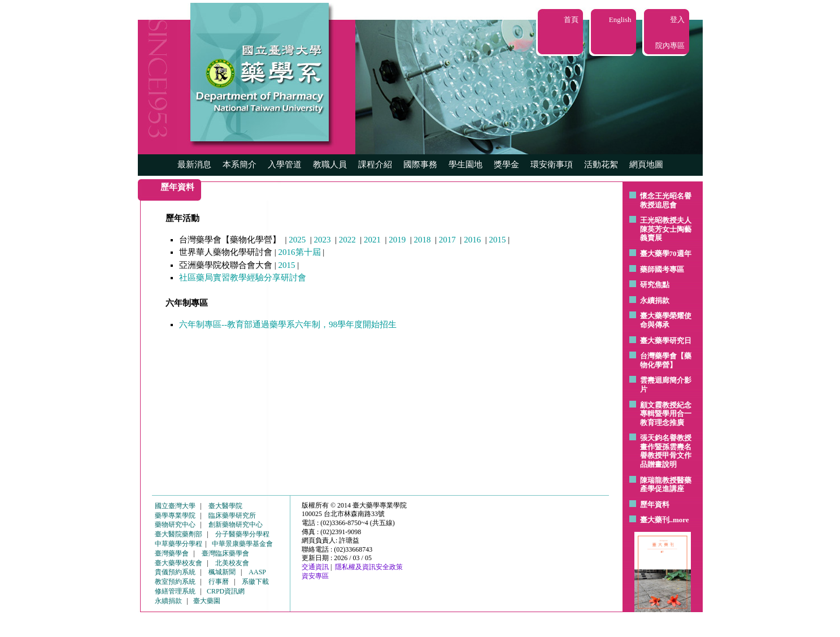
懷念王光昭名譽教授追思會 (666, 200)
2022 (347, 240)
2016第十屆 (300, 252)
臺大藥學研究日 (666, 341)
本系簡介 (240, 164)
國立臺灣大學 (175, 506)
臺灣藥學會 (172, 553)
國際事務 (420, 164)
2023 (323, 240)
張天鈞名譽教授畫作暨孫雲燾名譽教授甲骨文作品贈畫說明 (666, 451)
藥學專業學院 (175, 515)
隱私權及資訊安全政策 (369, 567)
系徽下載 (255, 582)
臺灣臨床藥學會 (225, 553)
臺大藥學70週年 (666, 253)
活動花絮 (601, 164)
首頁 (571, 19)
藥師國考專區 (662, 269)
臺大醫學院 (225, 506)
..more (679, 520)
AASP (257, 572)
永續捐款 (655, 300)
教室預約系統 (175, 582)
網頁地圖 (646, 164)
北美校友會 (232, 563)
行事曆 (219, 582)
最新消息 (194, 164)
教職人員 (330, 164)
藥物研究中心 (175, 525)
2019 (397, 240)
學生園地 (465, 164)
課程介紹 (375, 164)
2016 (472, 240)
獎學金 (506, 164)
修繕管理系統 (175, 591)
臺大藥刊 (655, 520)
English (620, 19)
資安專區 (315, 576)
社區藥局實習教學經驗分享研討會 (243, 278)
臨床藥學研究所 (232, 515)
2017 (447, 240)
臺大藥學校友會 (179, 563)
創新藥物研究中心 (236, 525)
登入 (677, 19)
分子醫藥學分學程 (242, 534)
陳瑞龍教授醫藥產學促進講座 (666, 485)
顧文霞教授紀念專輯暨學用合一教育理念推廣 (666, 414)
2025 (297, 240)
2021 (372, 240)
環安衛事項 (552, 164)
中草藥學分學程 (179, 544)
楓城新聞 (222, 572)
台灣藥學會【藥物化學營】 (666, 360)
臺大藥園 (207, 601)
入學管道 (285, 164)
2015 (497, 240)
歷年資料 (655, 504)
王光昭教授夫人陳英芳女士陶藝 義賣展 (666, 229)
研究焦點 (655, 285)
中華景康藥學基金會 (242, 544)
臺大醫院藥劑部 (179, 534)
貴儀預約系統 (175, 572)
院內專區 (670, 45)
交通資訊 (315, 567)
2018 (423, 240)
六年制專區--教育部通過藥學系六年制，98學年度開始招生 (288, 324)
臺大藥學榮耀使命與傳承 (666, 320)
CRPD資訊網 (226, 591)
